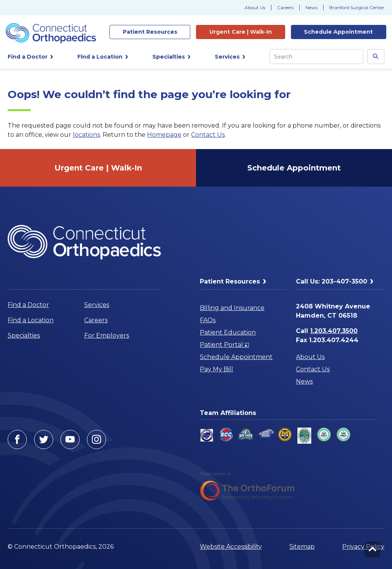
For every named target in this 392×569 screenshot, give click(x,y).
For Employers (107, 335)
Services (97, 305)
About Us (255, 7)
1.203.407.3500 (334, 331)
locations (86, 135)
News (311, 7)
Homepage (164, 135)
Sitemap (302, 547)
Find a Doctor (28, 305)
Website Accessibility (231, 547)
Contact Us (208, 135)
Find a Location (31, 320)
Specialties (24, 335)
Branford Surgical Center (357, 7)
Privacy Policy (363, 547)
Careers (285, 7)
